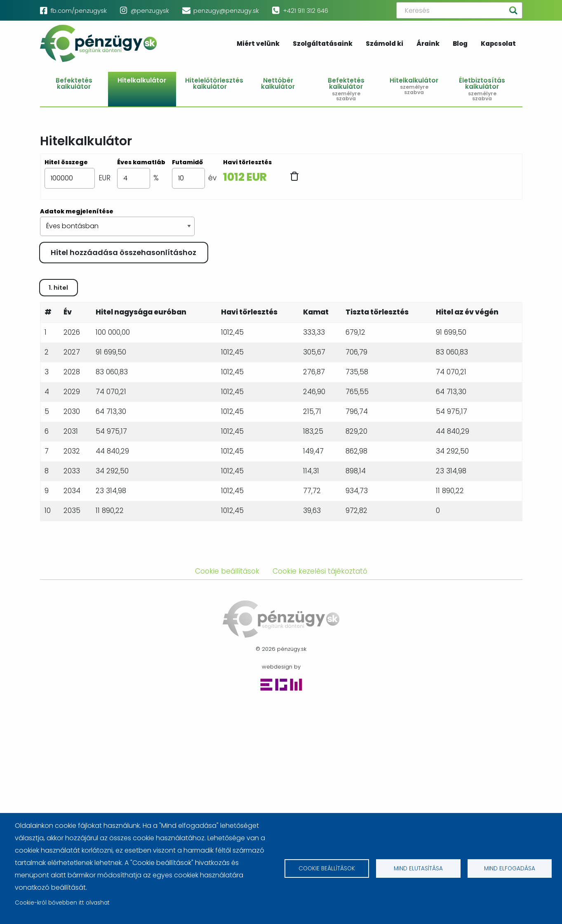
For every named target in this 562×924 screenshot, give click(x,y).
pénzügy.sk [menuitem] (99, 43)
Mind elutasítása (418, 868)
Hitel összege (66, 162)
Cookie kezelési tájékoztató (320, 788)
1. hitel (58, 505)
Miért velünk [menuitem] (258, 44)
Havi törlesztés (247, 162)
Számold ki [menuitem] (384, 44)
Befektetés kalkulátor (74, 83)
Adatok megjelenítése (77, 211)
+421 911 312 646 (306, 11)
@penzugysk (150, 11)
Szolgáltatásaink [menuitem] (323, 44)
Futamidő (187, 162)
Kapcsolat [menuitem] (498, 44)
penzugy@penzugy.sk (226, 11)
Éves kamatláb (141, 162)
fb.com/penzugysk (79, 11)
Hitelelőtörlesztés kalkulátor (214, 83)
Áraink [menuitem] (428, 44)
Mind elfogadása (510, 868)
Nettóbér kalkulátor (278, 83)
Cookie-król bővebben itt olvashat (62, 903)
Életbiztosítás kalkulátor (482, 89)
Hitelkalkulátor (142, 80)
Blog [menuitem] (460, 44)
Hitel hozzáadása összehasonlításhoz (123, 252)
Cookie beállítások (327, 868)
